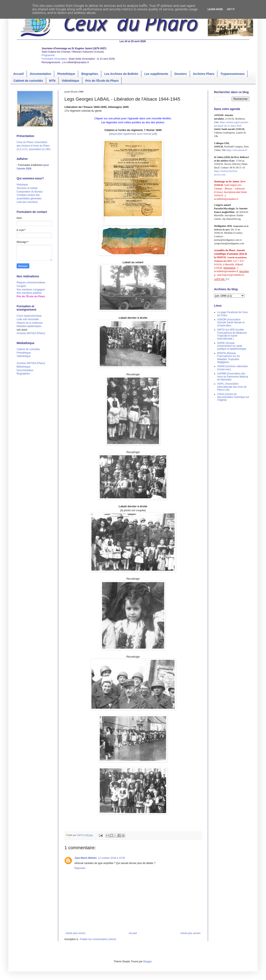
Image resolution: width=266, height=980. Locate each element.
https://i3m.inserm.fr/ (237, 150)
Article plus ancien (190, 933)
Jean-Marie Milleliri (86, 858)
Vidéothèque (70, 81)
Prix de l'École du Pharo (102, 81)
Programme (48, 55)
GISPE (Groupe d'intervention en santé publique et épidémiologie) (232, 346)
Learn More (215, 9)
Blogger (147, 961)
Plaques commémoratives (31, 283)
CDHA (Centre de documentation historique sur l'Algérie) (233, 397)
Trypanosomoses (232, 74)
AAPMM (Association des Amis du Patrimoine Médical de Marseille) (233, 377)
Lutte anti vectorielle (28, 319)
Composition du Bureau (30, 192)
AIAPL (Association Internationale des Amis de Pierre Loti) (232, 387)
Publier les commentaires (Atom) (98, 939)
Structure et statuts (27, 188)
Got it (231, 9)
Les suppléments (156, 74)
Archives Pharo (204, 74)
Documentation (41, 74)
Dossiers (180, 74)
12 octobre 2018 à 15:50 (111, 858)
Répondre (80, 868)
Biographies (90, 74)
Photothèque (66, 74)
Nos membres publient (29, 293)
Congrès (21, 286)
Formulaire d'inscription (55, 59)
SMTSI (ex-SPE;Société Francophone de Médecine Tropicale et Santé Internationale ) (232, 334)
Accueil (18, 74)
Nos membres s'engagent (31, 290)
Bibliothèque (23, 367)
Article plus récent (75, 933)
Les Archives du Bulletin (121, 74)
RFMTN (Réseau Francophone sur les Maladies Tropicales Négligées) (228, 358)
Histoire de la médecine (30, 323)
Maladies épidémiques (29, 326)
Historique (22, 185)
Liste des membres (27, 202)
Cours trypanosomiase (29, 316)
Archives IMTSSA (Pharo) (31, 333)
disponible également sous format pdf (133, 134)
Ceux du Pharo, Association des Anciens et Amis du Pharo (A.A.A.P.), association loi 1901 (34, 146)
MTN (52, 81)
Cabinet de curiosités (28, 81)
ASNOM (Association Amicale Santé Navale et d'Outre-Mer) (231, 323)
